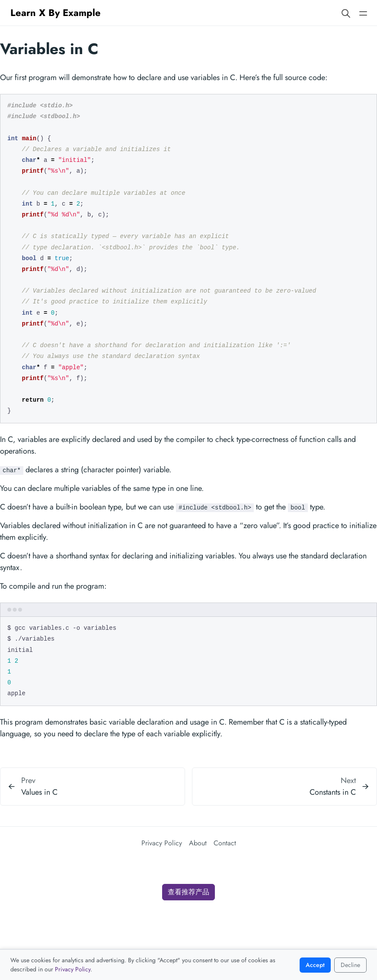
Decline (350, 965)
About (198, 843)
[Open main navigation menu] (363, 13)
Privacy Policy (162, 843)
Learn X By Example (56, 13)
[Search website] (346, 13)
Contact (225, 843)
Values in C (39, 792)
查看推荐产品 (188, 892)
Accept (315, 965)
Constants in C (333, 792)
